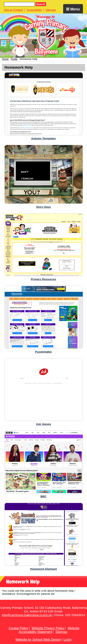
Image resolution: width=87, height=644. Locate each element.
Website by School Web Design (38, 640)
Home (5, 59)
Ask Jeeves (43, 424)
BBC (43, 496)
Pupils (14, 59)
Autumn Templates (43, 138)
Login (68, 640)
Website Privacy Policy (48, 628)
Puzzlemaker (43, 352)
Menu (73, 9)
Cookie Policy (19, 628)
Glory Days (44, 207)
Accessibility (34, 10)
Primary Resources (44, 279)
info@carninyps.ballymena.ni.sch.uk (27, 615)
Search (41, 4)
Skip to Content (13, 10)
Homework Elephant (43, 569)
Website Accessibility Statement (49, 630)
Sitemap (51, 10)
